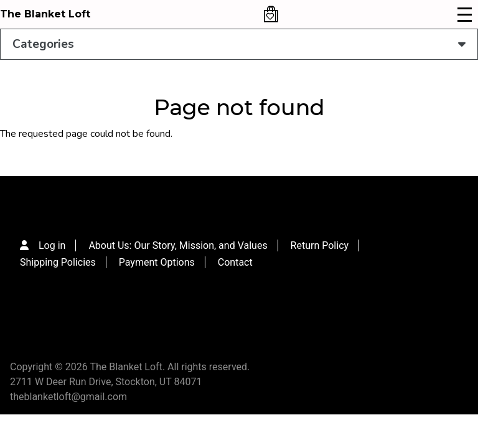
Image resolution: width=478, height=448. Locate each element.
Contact (235, 262)
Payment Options (157, 262)
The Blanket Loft (45, 14)
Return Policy (320, 245)
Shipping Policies (58, 262)
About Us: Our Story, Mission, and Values (178, 245)
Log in (52, 245)
